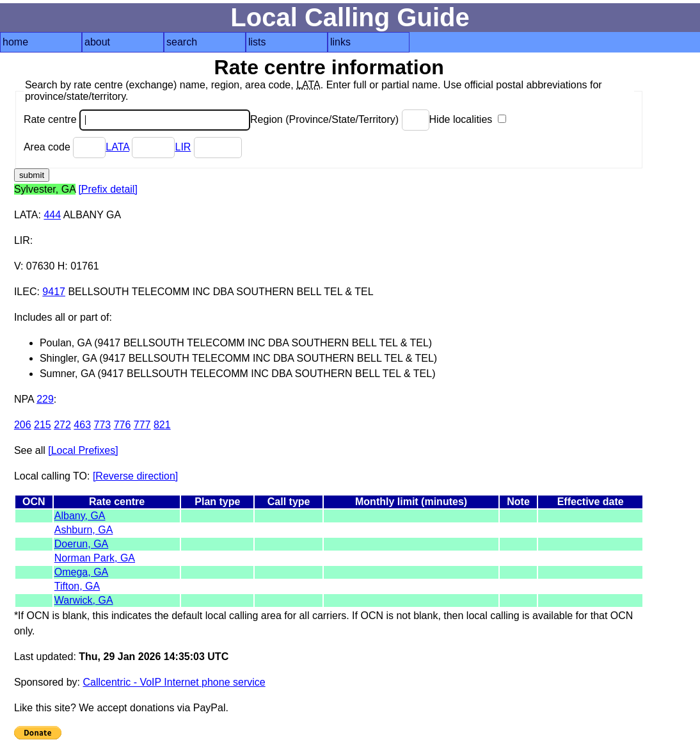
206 (23, 425)
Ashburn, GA (84, 530)
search (182, 42)
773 (103, 425)
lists (257, 42)
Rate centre (137, 119)
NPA (24, 399)
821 (162, 425)
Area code (65, 147)
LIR (183, 147)
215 (43, 425)
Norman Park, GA (95, 558)
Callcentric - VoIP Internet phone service (174, 682)
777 (142, 425)
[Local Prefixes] (83, 450)
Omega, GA (81, 572)
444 (52, 215)
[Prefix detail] (107, 189)
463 (82, 425)
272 (62, 425)
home (15, 42)
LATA (117, 147)
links (340, 42)
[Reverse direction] (135, 476)
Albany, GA (80, 516)
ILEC (26, 292)
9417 (54, 292)
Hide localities (468, 119)
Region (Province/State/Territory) (340, 119)
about (97, 42)
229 (45, 399)
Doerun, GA (81, 544)
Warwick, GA (84, 600)
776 (123, 425)
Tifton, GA (77, 586)
